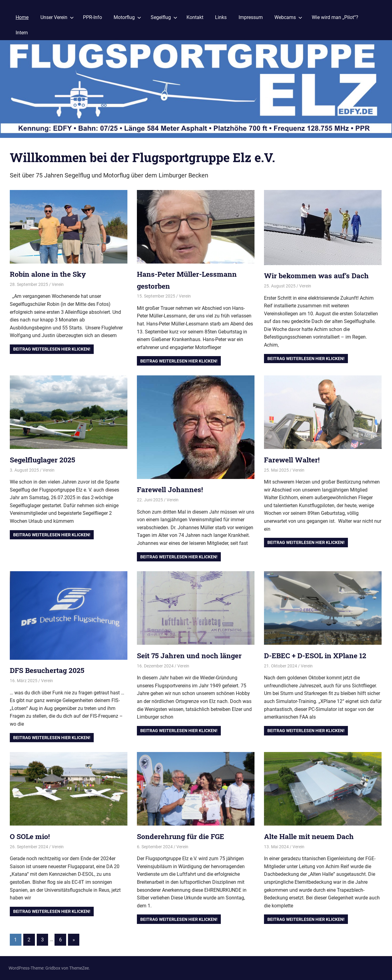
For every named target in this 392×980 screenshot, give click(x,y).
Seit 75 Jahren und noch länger (192, 655)
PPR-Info (92, 17)
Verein (58, 284)
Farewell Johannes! (171, 489)
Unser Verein (57, 17)
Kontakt (195, 17)
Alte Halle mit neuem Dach (311, 836)
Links (221, 17)
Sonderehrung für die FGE (182, 836)
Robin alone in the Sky (50, 274)
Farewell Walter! (294, 460)
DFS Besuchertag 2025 (49, 670)
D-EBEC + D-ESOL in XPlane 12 (318, 655)
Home (22, 17)
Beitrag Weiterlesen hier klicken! (52, 349)
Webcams (288, 17)
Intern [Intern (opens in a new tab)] (22, 33)
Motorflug (127, 17)
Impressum (251, 17)
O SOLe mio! (31, 836)
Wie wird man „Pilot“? (335, 17)
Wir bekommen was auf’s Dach (318, 275)
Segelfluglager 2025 (45, 460)
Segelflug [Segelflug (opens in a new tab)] (164, 17)
